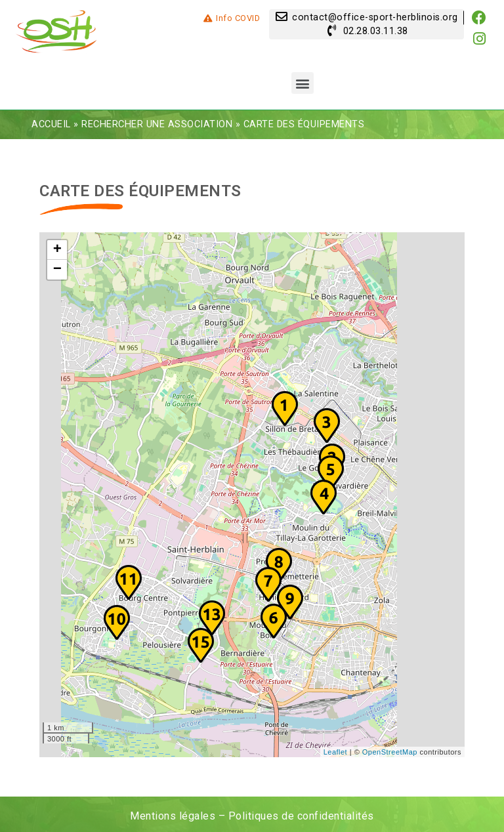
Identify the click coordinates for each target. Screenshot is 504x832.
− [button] (58, 270)
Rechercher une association (157, 124)
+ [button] (58, 250)
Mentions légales (173, 816)
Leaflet (336, 752)
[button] (303, 83)
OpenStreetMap (390, 752)
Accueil (51, 124)
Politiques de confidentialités (301, 816)
